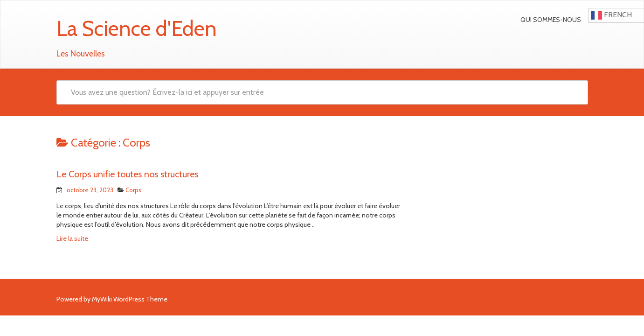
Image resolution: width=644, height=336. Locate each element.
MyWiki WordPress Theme (130, 299)
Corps (133, 190)
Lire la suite (72, 238)
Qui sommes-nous (551, 20)
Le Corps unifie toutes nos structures (127, 174)
